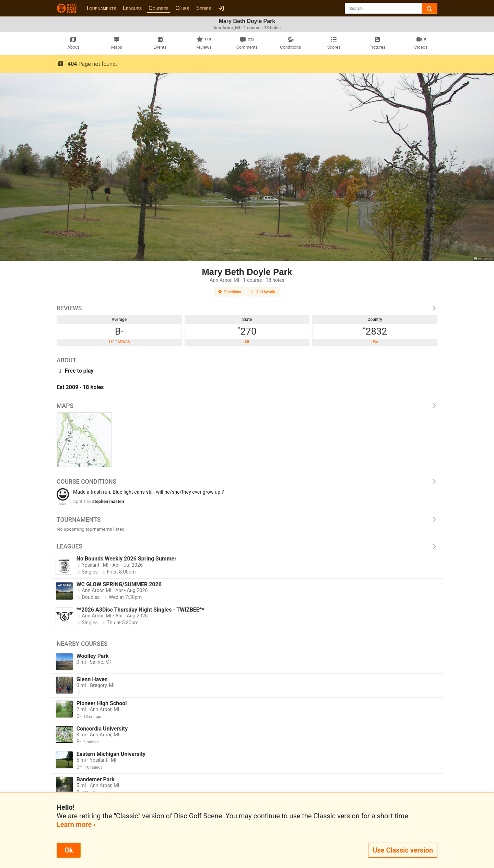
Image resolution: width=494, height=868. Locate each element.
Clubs (182, 8)
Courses (158, 8)
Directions (230, 292)
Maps (247, 406)
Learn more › (76, 824)
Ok (69, 850)
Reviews (247, 308)
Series (203, 8)
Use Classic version (403, 850)
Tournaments (101, 8)
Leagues (132, 8)
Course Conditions (247, 482)
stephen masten (108, 501)
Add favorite (263, 292)
